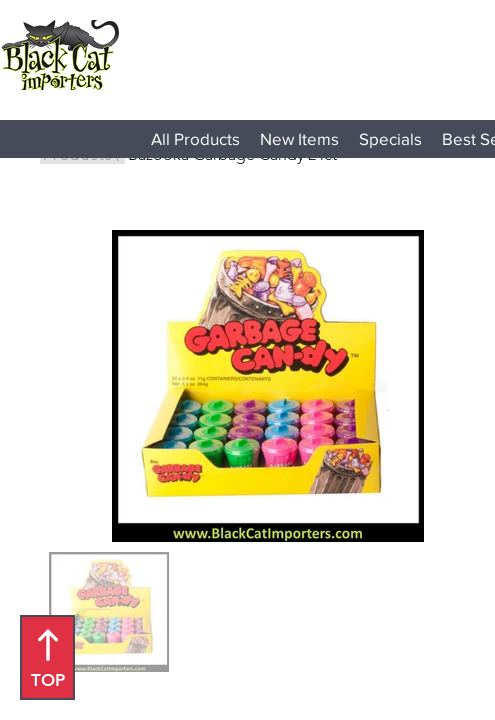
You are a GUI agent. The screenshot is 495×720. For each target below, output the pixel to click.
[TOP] (47, 657)
